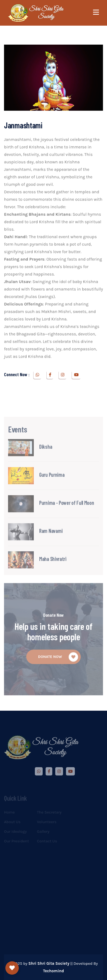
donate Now (58, 668)
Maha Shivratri (53, 570)
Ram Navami (51, 542)
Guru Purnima (52, 486)
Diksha (46, 458)
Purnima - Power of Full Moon (67, 514)
